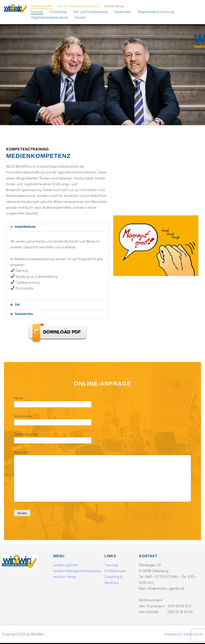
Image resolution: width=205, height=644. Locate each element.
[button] (57, 227)
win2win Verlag (114, 6)
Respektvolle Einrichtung (156, 12)
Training (37, 12)
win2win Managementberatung (78, 6)
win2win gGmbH (42, 6)
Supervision (123, 12)
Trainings (112, 565)
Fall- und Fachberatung (90, 12)
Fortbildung (58, 12)
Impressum (173, 634)
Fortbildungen (115, 571)
